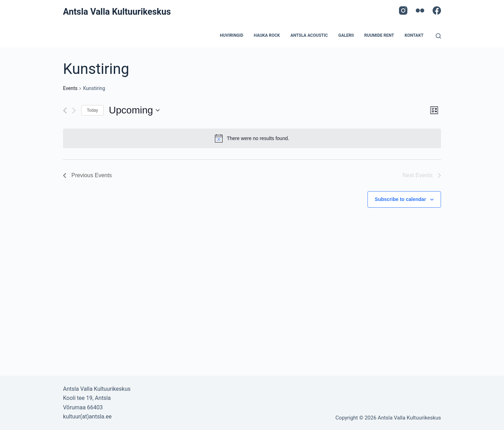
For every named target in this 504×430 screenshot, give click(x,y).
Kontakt (414, 35)
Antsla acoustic (309, 35)
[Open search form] (438, 36)
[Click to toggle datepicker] (134, 110)
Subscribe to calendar (400, 199)
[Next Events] (74, 110)
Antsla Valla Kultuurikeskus (117, 12)
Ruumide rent (379, 35)
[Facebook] (437, 11)
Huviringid (232, 35)
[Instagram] (403, 11)
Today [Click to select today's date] (92, 110)
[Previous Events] (65, 110)
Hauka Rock (267, 35)
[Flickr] (420, 11)
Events (70, 88)
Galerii (346, 35)
